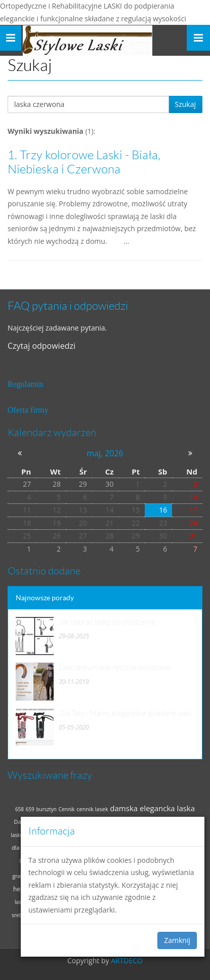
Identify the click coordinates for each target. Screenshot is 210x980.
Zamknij (177, 940)
